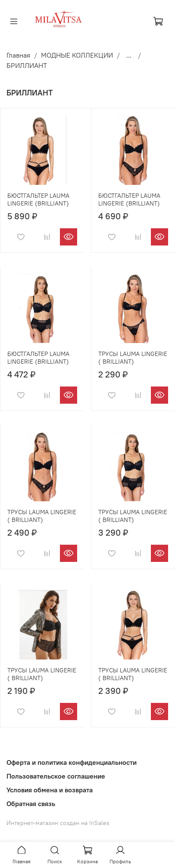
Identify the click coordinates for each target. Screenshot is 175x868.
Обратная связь (31, 804)
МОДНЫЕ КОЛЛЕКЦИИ (77, 55)
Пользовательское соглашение (56, 776)
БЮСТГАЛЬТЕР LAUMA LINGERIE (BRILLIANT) (38, 199)
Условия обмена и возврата (50, 790)
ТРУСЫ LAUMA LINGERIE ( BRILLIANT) (133, 358)
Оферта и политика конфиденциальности (72, 762)
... (129, 55)
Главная (18, 55)
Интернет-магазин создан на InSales (58, 823)
